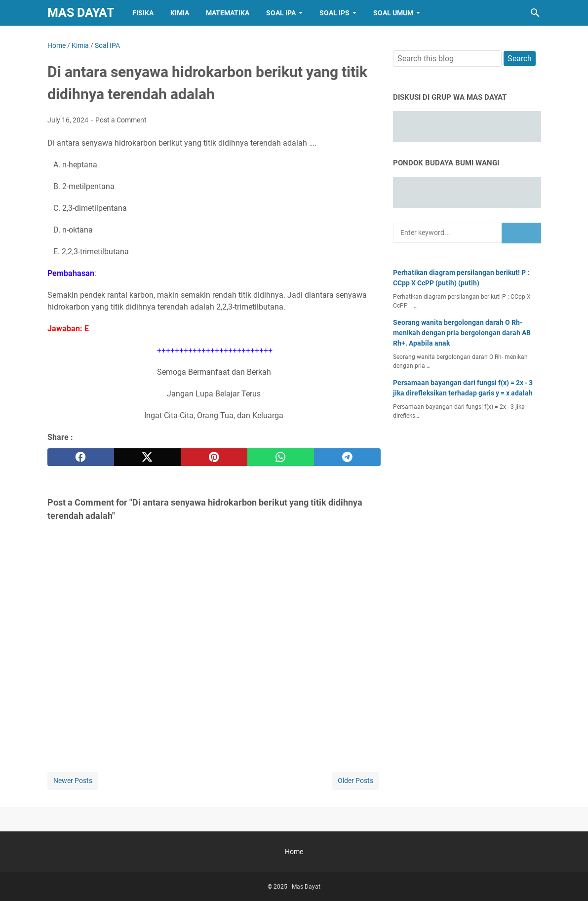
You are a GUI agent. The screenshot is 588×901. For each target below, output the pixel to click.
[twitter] (147, 457)
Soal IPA (281, 13)
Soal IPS (334, 13)
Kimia (180, 13)
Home (294, 852)
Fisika (143, 13)
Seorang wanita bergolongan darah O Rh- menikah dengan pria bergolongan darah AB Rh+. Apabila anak (462, 333)
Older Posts (355, 781)
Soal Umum (393, 13)
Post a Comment (121, 120)
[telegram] (347, 457)
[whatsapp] (281, 457)
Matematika (228, 13)
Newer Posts (73, 781)
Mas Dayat (81, 13)
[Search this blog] (535, 13)
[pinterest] (214, 457)
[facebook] (81, 457)
